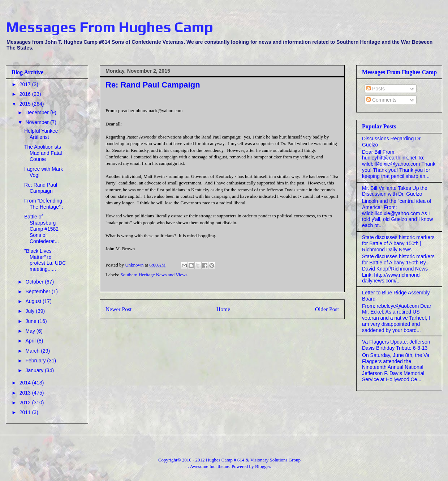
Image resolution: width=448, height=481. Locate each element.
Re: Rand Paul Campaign (41, 188)
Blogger (262, 466)
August (34, 301)
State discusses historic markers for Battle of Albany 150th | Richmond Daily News (398, 243)
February (36, 361)
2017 (26, 84)
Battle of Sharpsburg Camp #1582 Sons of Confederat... (42, 229)
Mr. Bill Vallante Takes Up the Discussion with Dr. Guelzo (395, 191)
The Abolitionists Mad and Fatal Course (43, 153)
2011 (26, 412)
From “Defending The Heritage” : (44, 204)
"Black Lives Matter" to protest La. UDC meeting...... (45, 260)
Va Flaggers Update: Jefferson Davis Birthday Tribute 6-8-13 (396, 345)
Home (223, 309)
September (38, 291)
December (38, 112)
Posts (376, 89)
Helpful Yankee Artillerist (41, 134)
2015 (26, 104)
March (33, 351)
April (31, 341)
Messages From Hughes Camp (109, 27)
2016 (26, 94)
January (35, 370)
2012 (26, 403)
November (38, 122)
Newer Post (119, 309)
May (31, 331)
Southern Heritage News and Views (154, 275)
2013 (26, 393)
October (35, 282)
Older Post (327, 309)
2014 (26, 383)
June (31, 321)
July (31, 311)
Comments (382, 100)
